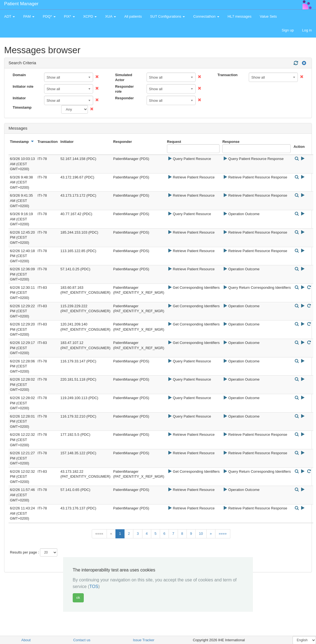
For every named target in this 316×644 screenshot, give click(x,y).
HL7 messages (240, 16)
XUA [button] (110, 16)
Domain (19, 75)
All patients (133, 16)
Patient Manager (21, 4)
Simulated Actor (124, 78)
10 (201, 534)
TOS (94, 586)
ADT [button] (10, 16)
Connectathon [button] (206, 16)
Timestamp (22, 107)
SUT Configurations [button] (168, 16)
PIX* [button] (69, 16)
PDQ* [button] (49, 16)
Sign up (288, 30)
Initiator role (23, 86)
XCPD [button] (90, 16)
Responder (125, 98)
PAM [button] (29, 16)
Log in (307, 30)
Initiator (19, 98)
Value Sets (268, 16)
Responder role (125, 89)
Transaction (227, 75)
